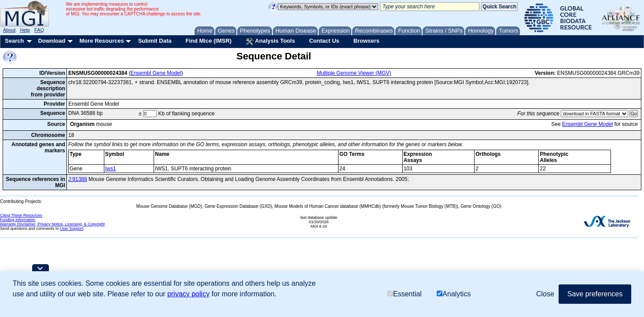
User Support (72, 229)
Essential (405, 294)
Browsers (366, 41)
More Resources (101, 41)
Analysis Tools (270, 41)
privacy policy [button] (188, 294)
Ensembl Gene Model (156, 73)
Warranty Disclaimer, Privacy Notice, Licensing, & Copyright (52, 224)
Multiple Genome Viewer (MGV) (354, 73)
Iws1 (111, 169)
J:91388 (78, 179)
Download (52, 41)
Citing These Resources (21, 215)
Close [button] (545, 294)
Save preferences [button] (595, 294)
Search (14, 41)
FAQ (39, 30)
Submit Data (155, 41)
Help (25, 30)
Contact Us (324, 41)
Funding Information (18, 220)
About (9, 30)
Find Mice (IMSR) (208, 41)
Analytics (454, 294)
